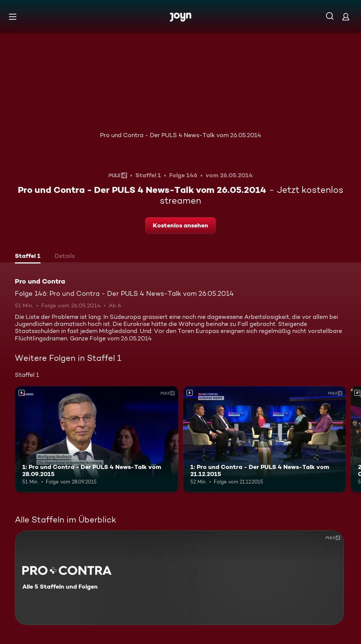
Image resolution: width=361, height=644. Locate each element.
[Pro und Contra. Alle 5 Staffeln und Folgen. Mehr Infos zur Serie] (179, 578)
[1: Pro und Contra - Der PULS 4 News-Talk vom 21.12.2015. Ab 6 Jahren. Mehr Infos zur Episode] (265, 439)
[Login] (346, 17)
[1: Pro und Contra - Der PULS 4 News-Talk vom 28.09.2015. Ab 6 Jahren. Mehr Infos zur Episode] (97, 439)
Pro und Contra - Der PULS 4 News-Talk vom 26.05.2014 (180, 135)
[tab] (28, 257)
